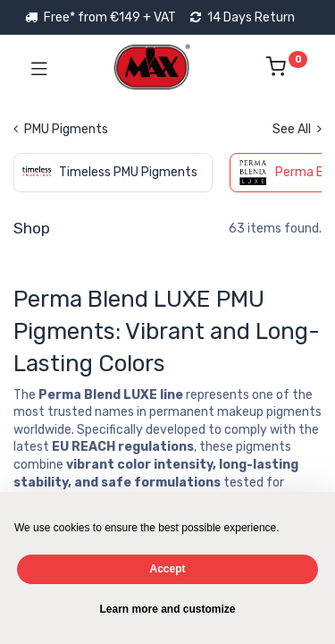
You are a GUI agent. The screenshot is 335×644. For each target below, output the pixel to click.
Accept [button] (167, 569)
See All (297, 129)
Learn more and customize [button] (167, 609)
